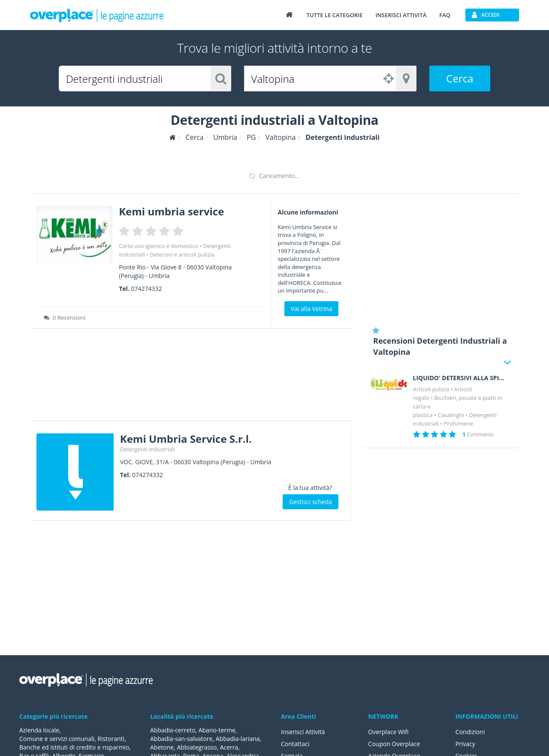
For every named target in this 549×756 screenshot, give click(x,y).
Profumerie (459, 423)
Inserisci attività (401, 15)
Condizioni (470, 732)
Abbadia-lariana (238, 739)
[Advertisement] (191, 378)
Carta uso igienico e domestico (158, 246)
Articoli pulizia (431, 389)
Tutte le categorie (335, 15)
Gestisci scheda (311, 502)
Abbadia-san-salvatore (181, 739)
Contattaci (295, 744)
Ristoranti (111, 739)
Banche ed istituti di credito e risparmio (74, 747)
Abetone (162, 747)
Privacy (465, 744)
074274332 (146, 289)
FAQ (445, 15)
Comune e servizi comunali (57, 739)
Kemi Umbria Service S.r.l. (186, 439)
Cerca (460, 78)
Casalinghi (451, 415)
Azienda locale (39, 730)
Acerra (229, 747)
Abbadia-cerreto (173, 730)
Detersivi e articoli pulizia (182, 254)
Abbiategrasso (197, 747)
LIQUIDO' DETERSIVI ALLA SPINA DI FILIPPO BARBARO (460, 378)
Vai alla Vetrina (311, 309)
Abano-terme (217, 730)
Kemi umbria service (171, 211)
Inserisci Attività (303, 732)
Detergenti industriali (148, 449)
